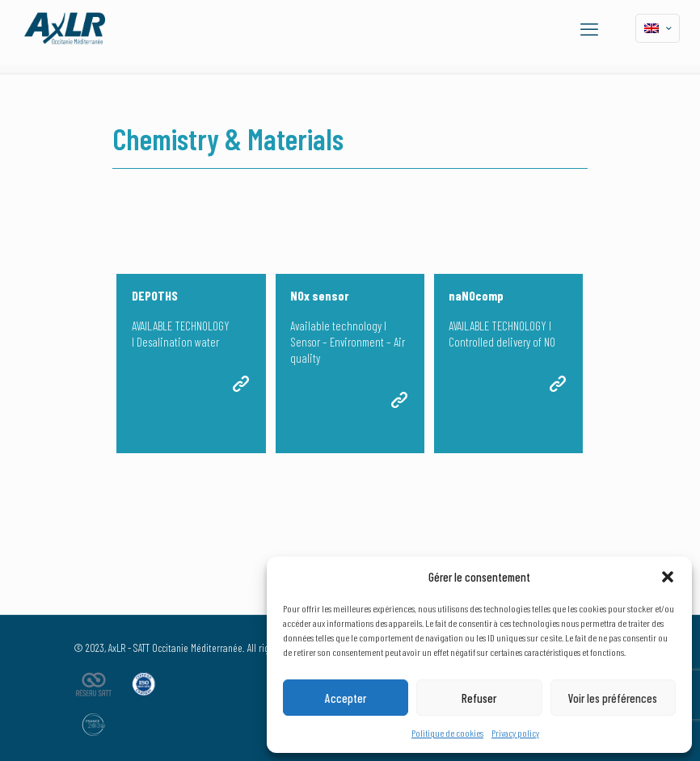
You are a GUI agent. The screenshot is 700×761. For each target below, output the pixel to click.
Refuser (479, 698)
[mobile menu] (589, 28)
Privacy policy (515, 733)
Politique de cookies (447, 733)
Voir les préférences (613, 698)
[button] (668, 577)
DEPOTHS (155, 295)
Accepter (346, 698)
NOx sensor (320, 295)
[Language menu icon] (658, 28)
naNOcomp (476, 295)
